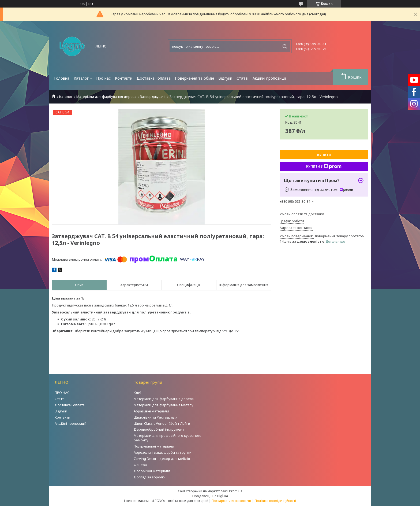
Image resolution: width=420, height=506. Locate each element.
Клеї (138, 393)
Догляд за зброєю (149, 477)
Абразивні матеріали (151, 411)
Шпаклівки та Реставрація (155, 417)
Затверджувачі (153, 97)
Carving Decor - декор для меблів (162, 459)
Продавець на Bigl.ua (210, 496)
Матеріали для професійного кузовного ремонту (168, 438)
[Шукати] (285, 46)
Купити (324, 155)
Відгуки (225, 78)
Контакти (124, 78)
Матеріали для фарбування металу (164, 405)
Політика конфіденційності (275, 501)
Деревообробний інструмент (159, 429)
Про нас (103, 78)
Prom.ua (236, 491)
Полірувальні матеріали (154, 446)
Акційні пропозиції (269, 78)
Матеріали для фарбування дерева (106, 97)
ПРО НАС (62, 393)
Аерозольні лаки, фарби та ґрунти (163, 452)
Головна (62, 78)
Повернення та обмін (194, 78)
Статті (242, 78)
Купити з (324, 167)
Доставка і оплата (154, 78)
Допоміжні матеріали (152, 471)
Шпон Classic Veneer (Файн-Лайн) (162, 423)
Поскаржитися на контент (231, 501)
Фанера (140, 465)
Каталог (81, 78)
